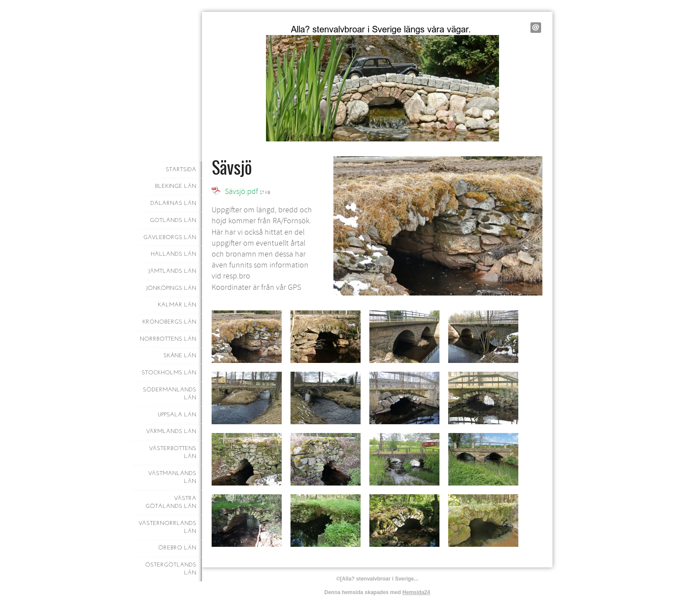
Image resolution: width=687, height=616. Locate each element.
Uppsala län (177, 415)
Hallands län (174, 254)
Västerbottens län (173, 452)
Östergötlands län (171, 569)
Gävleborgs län (170, 238)
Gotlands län (173, 220)
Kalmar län (177, 305)
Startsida (181, 170)
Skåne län (180, 356)
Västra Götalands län (171, 502)
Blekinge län (176, 186)
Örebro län (177, 548)
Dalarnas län (173, 203)
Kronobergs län (169, 322)
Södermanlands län (170, 394)
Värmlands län (171, 431)
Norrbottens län (168, 339)
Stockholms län (169, 373)
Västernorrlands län (167, 527)
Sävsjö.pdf (241, 192)
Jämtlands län (172, 271)
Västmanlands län (172, 477)
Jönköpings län (171, 288)
